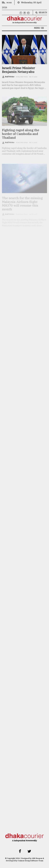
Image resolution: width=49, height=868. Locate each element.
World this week (22, 77)
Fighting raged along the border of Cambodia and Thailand (21, 136)
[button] (39, 28)
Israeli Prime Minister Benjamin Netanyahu (18, 70)
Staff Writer (10, 77)
